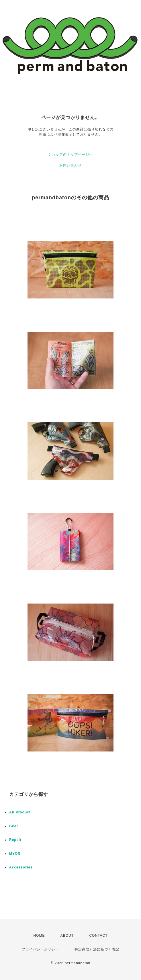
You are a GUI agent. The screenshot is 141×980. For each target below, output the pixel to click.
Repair (15, 840)
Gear (14, 826)
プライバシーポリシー (40, 949)
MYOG (15, 854)
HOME (39, 936)
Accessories (21, 867)
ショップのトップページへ (70, 155)
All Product (20, 812)
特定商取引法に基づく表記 (97, 949)
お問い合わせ (70, 165)
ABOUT (67, 936)
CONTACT (98, 936)
